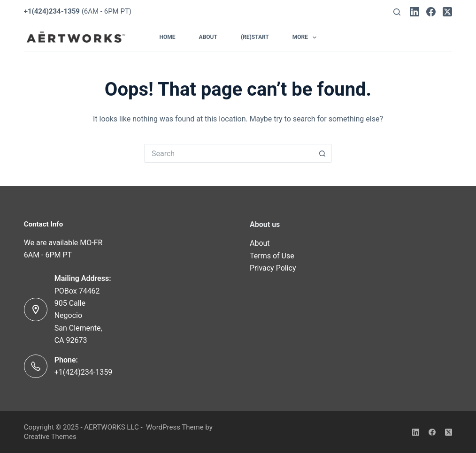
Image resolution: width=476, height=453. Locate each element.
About (208, 37)
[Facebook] (431, 12)
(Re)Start (255, 37)
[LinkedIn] (415, 12)
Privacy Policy (273, 268)
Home (168, 37)
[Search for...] (229, 153)
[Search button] (322, 153)
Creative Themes (50, 437)
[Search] (397, 12)
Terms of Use (272, 256)
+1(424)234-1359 (83, 372)
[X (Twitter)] (447, 12)
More (307, 38)
